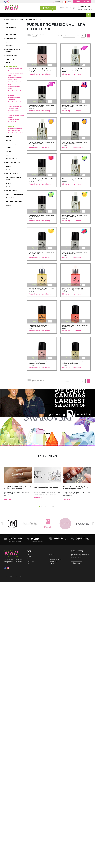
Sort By (60, 36)
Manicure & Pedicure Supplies (15, 194)
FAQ (28, 563)
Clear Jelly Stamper (12, 144)
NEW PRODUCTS (23, 15)
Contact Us (52, 564)
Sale (50, 557)
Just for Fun (10, 209)
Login (86, 2)
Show (78, 36)
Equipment (9, 166)
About (28, 554)
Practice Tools (10, 198)
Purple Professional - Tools (16, 133)
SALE (58, 15)
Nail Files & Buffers (12, 159)
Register (77, 2)
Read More (8, 499)
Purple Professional (15, 20)
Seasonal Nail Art (11, 31)
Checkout (57, 2)
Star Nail (9, 151)
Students (9, 205)
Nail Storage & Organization (14, 202)
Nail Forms (9, 170)
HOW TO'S (78, 15)
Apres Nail (9, 137)
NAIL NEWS (67, 15)
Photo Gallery (31, 561)
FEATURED (49, 15)
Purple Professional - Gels (15, 91)
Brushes (8, 183)
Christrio (9, 140)
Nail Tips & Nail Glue (12, 174)
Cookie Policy (53, 561)
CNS (7, 42)
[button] (39, 507)
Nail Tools (9, 187)
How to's (29, 559)
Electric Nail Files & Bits (13, 162)
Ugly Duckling (10, 59)
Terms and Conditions (55, 559)
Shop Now (10, 15)
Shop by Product (11, 38)
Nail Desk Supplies (11, 191)
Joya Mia (9, 148)
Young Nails (10, 46)
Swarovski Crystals (12, 55)
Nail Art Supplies (11, 27)
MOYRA (8, 63)
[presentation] (1, 524)
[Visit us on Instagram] (9, 568)
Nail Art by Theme (11, 35)
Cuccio (8, 155)
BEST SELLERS (36, 15)
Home (6, 20)
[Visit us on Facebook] (6, 568)
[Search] (88, 15)
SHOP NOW (47, 405)
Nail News (30, 557)
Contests (51, 555)
